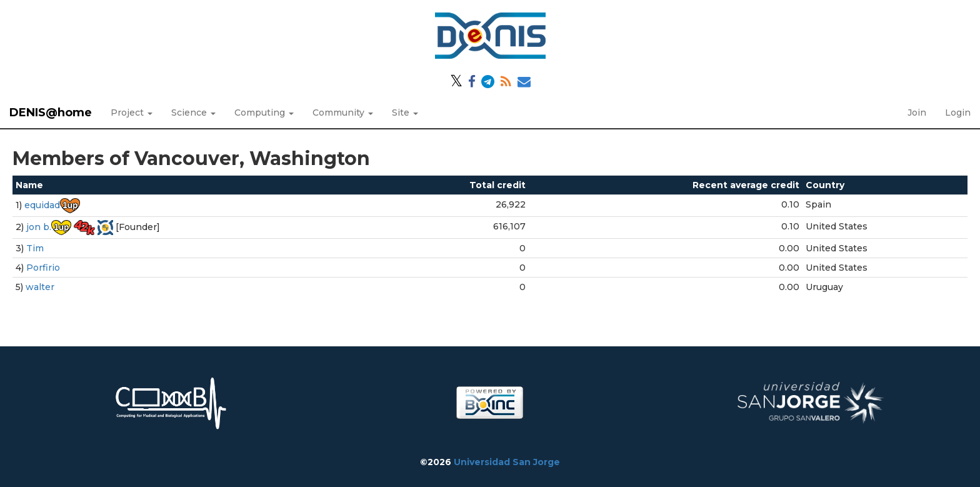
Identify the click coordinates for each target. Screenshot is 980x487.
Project (132, 113)
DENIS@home (51, 113)
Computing (264, 113)
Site (405, 113)
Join (917, 113)
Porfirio (43, 268)
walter (40, 287)
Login (958, 113)
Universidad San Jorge (507, 462)
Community (343, 113)
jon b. (39, 227)
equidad (42, 205)
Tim (35, 248)
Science (193, 113)
